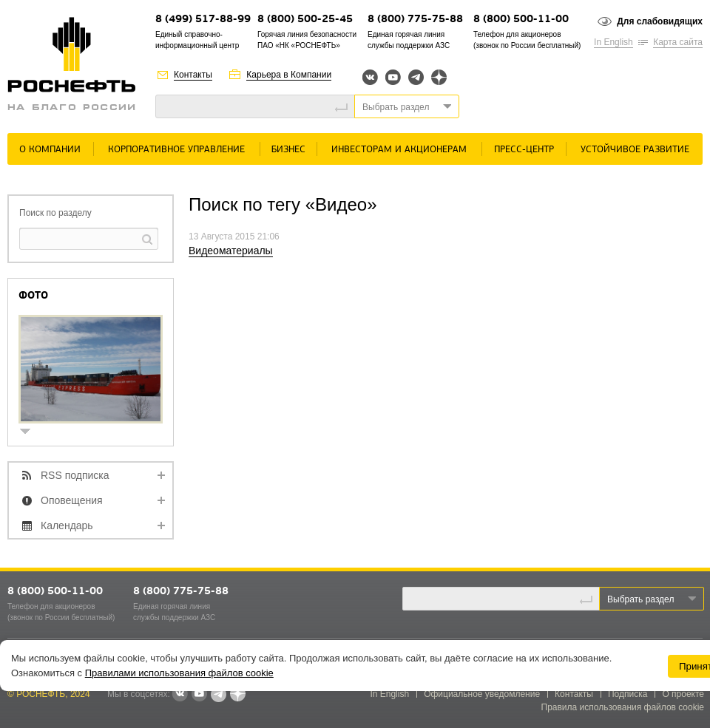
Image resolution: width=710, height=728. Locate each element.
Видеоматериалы (231, 251)
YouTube (393, 77)
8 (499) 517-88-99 (203, 20)
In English (613, 42)
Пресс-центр (524, 150)
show (31, 433)
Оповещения (72, 500)
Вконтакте (370, 77)
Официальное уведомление (482, 694)
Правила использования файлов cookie (623, 707)
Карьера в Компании (289, 75)
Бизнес (288, 150)
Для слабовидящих (660, 21)
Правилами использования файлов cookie (179, 673)
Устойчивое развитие (635, 150)
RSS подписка (75, 475)
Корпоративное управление (176, 150)
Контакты (193, 75)
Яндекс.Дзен (439, 77)
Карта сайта (678, 42)
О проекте (683, 694)
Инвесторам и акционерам (399, 150)
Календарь (67, 525)
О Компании (50, 150)
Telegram (416, 77)
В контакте (180, 695)
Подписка (628, 694)
